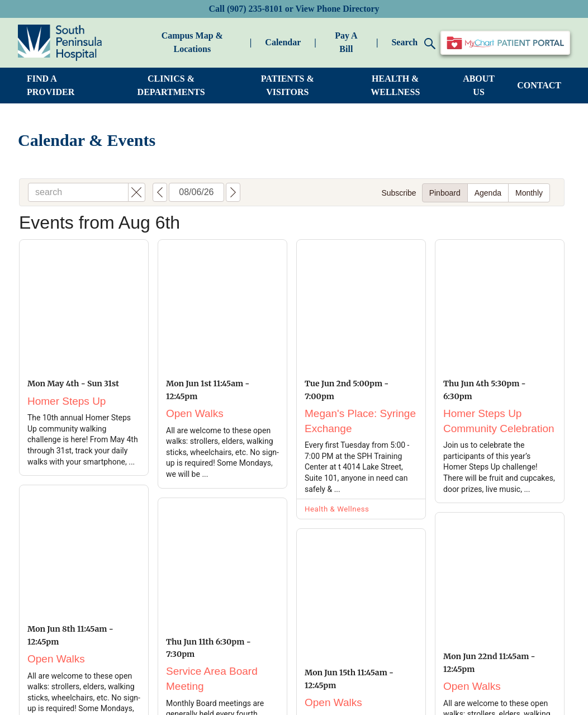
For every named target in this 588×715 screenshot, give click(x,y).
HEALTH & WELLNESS (395, 85)
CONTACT (539, 85)
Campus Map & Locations (192, 42)
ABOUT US (479, 85)
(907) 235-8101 (255, 9)
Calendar (283, 42)
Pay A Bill (346, 42)
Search (413, 43)
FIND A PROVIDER (51, 85)
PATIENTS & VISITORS (288, 85)
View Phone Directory (337, 9)
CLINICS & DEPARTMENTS (171, 85)
